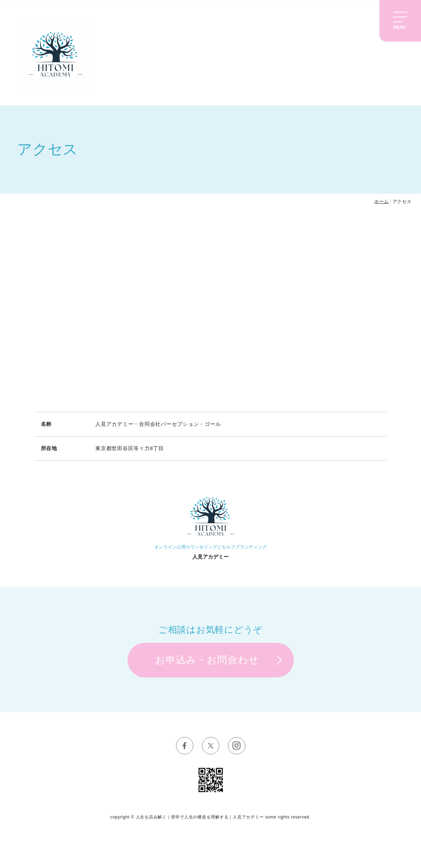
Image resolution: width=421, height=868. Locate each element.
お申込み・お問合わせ (207, 660)
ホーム (381, 201)
